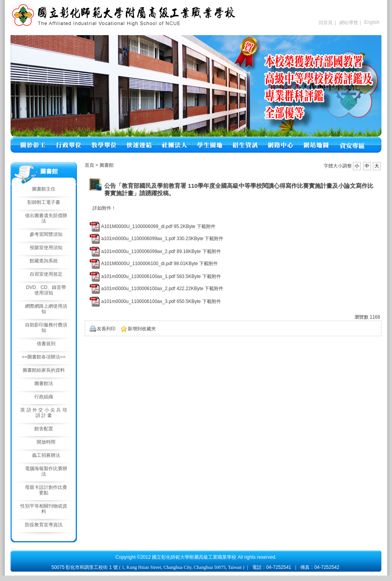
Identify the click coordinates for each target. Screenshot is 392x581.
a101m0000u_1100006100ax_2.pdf (138, 289)
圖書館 (107, 165)
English (372, 22)
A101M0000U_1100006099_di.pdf (137, 226)
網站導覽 (349, 23)
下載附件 (206, 226)
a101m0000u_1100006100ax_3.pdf (138, 301)
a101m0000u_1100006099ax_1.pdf (138, 239)
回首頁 (326, 23)
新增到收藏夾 (142, 329)
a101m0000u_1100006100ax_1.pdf (138, 276)
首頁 (89, 165)
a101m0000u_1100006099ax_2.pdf (138, 251)
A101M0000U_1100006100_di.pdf (137, 264)
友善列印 (106, 329)
